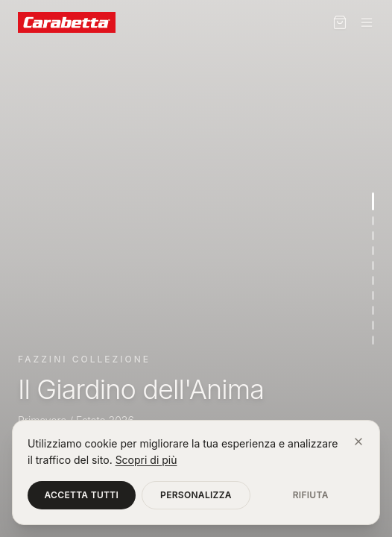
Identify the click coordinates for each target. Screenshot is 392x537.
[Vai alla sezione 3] (373, 236)
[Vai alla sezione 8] (373, 310)
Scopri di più (146, 460)
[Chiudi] (358, 442)
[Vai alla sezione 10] (373, 340)
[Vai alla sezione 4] (373, 251)
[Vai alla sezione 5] (373, 266)
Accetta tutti (82, 495)
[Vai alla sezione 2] (373, 221)
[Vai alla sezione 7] (373, 295)
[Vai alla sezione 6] (373, 280)
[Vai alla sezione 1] (373, 201)
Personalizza (196, 495)
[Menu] (367, 22)
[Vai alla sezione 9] (373, 325)
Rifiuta (311, 495)
